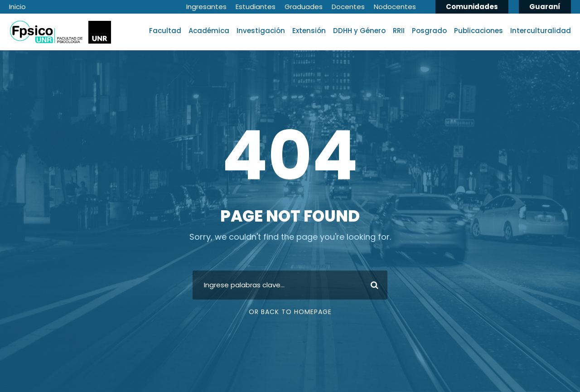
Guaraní (545, 7)
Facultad (165, 31)
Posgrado (429, 31)
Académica (209, 31)
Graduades (304, 7)
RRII (399, 31)
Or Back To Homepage (290, 312)
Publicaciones (478, 31)
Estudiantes (256, 7)
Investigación (261, 31)
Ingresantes (206, 7)
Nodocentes (395, 7)
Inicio (17, 7)
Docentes (348, 7)
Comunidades (472, 7)
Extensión (309, 31)
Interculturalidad (541, 31)
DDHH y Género (359, 31)
